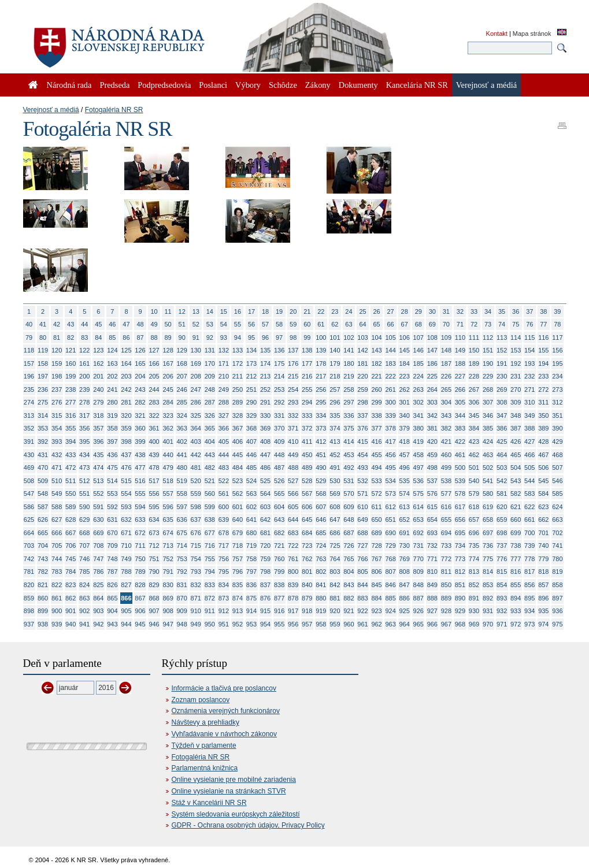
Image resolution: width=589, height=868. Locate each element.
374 (335, 428)
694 (446, 533)
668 (84, 533)
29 (418, 311)
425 (502, 442)
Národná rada (69, 85)
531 (349, 481)
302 (418, 402)
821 (43, 585)
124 (112, 350)
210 (224, 376)
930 (474, 611)
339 (390, 416)
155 (543, 350)
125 (126, 350)
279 (98, 402)
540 (474, 481)
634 (154, 520)
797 (251, 572)
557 (168, 494)
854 (502, 585)
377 (376, 428)
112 (488, 337)
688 (362, 533)
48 (140, 324)
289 (238, 402)
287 (210, 402)
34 (488, 311)
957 (307, 624)
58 (279, 324)
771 (432, 559)
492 (349, 468)
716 (210, 546)
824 (84, 585)
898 (29, 611)
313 (29, 416)
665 (43, 533)
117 (557, 337)
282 (140, 402)
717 (224, 546)
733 (446, 546)
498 (432, 468)
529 (321, 481)
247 (196, 390)
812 (460, 572)
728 (376, 546)
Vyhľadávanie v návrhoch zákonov (225, 734)
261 (390, 390)
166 (154, 363)
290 (251, 402)
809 (418, 572)
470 (43, 468)
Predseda (114, 85)
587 (43, 507)
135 (265, 350)
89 (168, 337)
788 (126, 572)
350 (543, 416)
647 (335, 520)
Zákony (318, 85)
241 (112, 390)
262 (405, 390)
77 (543, 324)
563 (251, 494)
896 (543, 598)
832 (196, 585)
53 (210, 324)
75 (516, 324)
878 (293, 598)
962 (376, 624)
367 (238, 428)
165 (140, 363)
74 (502, 324)
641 (251, 520)
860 (43, 598)
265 (446, 390)
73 (488, 324)
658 (488, 520)
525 (265, 481)
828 (140, 585)
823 (71, 585)
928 (446, 611)
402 (182, 442)
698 (502, 533)
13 (196, 311)
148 (446, 350)
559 (196, 494)
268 (488, 390)
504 (516, 468)
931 (488, 611)
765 (349, 559)
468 (557, 455)
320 (126, 416)
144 (390, 350)
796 (238, 572)
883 (362, 598)
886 (405, 598)
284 (168, 402)
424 (488, 442)
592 (112, 507)
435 (98, 455)
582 (516, 494)
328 (238, 416)
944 (126, 624)
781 (29, 572)
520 (196, 481)
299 (376, 402)
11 (168, 311)
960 (349, 624)
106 (405, 337)
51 (182, 324)
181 (362, 363)
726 (349, 546)
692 (418, 533)
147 (432, 350)
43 (71, 324)
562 (238, 494)
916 (279, 611)
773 (460, 559)
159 (57, 363)
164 (126, 363)
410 (293, 442)
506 (543, 468)
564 (265, 494)
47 (126, 324)
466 (529, 455)
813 (474, 572)
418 (405, 442)
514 (112, 481)
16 (238, 311)
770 (418, 559)
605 (293, 507)
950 (210, 624)
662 (543, 520)
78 (557, 324)
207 (182, 376)
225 (432, 376)
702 (557, 533)
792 (182, 572)
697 (488, 533)
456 (390, 455)
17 (251, 311)
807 (390, 572)
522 (224, 481)
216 (307, 376)
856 (529, 585)
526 (279, 481)
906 (140, 611)
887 (418, 598)
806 (376, 572)
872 (210, 598)
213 (265, 376)
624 (557, 507)
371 (293, 428)
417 (390, 442)
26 (376, 311)
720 (265, 546)
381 (432, 428)
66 (391, 324)
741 (557, 546)
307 (488, 402)
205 (154, 376)
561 (224, 494)
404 (210, 442)
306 (474, 402)
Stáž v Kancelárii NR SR (209, 803)
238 (71, 390)
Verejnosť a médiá (51, 110)
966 (432, 624)
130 (196, 350)
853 (488, 585)
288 (224, 402)
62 (335, 324)
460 (446, 455)
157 (29, 363)
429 (557, 442)
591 (98, 507)
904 (112, 611)
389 (543, 428)
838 (279, 585)
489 (307, 468)
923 (376, 611)
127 (154, 350)
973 (529, 624)
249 (224, 390)
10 (154, 311)
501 (474, 468)
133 (238, 350)
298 (362, 402)
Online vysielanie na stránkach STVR (229, 791)
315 (57, 416)
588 (57, 507)
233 (543, 376)
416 (376, 442)
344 (460, 416)
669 (98, 533)
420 (432, 442)
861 (57, 598)
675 (182, 533)
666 (57, 533)
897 (557, 598)
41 (43, 324)
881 (335, 598)
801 (307, 572)
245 (168, 390)
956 (293, 624)
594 (140, 507)
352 (29, 428)
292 (279, 402)
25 (362, 311)
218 (335, 376)
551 (84, 494)
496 (405, 468)
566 (293, 494)
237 (57, 390)
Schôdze (283, 85)
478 (154, 468)
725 (335, 546)
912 (224, 611)
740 (543, 546)
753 (182, 559)
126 (140, 350)
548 (43, 494)
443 (210, 455)
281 (126, 402)
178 (321, 363)
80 (43, 337)
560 (210, 494)
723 (307, 546)
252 (265, 390)
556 (154, 494)
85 (112, 337)
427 (529, 442)
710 (126, 546)
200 (84, 376)
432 (57, 455)
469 (29, 468)
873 (224, 598)
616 (446, 507)
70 (446, 324)
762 (307, 559)
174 (265, 363)
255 (307, 390)
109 (446, 337)
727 (362, 546)
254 (293, 390)
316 (71, 416)
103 (362, 337)
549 (57, 494)
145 (405, 350)
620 (502, 507)
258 (349, 390)
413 (335, 442)
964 (405, 624)
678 (224, 533)
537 (432, 481)
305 (460, 402)
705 (57, 546)
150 (474, 350)
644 (293, 520)
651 (390, 520)
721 (279, 546)
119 (43, 350)
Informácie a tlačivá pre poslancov (224, 688)
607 (321, 507)
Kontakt (497, 34)
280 (112, 402)
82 (71, 337)
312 (557, 402)
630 (98, 520)
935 (543, 611)
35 (502, 311)
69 (432, 324)
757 (238, 559)
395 (84, 442)
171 (224, 363)
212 (251, 376)
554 (126, 494)
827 (126, 585)
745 (71, 559)
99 (307, 337)
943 (112, 624)
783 (57, 572)
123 (98, 350)
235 (29, 390)
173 (251, 363)
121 (71, 350)
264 (432, 390)
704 (43, 546)
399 (140, 442)
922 (362, 611)
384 (474, 428)
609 (349, 507)
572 (376, 494)
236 (43, 390)
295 (321, 402)
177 (307, 363)
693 (432, 533)
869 (168, 598)
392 (43, 442)
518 (168, 481)
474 (98, 468)
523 (238, 481)
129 (182, 350)
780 (557, 559)
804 (349, 572)
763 (321, 559)
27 (391, 311)
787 (112, 572)
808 (405, 572)
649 (362, 520)
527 (293, 481)
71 (460, 324)
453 (349, 455)
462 (474, 455)
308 (502, 402)
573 (390, 494)
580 (488, 494)
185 (418, 363)
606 (307, 507)
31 (446, 311)
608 (335, 507)
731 (418, 546)
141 (349, 350)
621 (516, 507)
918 (307, 611)
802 (321, 572)
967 (446, 624)
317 (84, 416)
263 (418, 390)
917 (293, 611)
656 (460, 520)
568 (321, 494)
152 (502, 350)
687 (349, 533)
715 (196, 546)
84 (98, 337)
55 (238, 324)
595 (154, 507)
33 (474, 311)
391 (29, 442)
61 (321, 324)
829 (154, 585)
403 (196, 442)
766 (362, 559)
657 (474, 520)
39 (557, 311)
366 (224, 428)
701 (543, 533)
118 (29, 350)
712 (154, 546)
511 (71, 481)
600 (224, 507)
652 (405, 520)
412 (321, 442)
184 (405, 363)
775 (488, 559)
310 (529, 402)
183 (390, 363)
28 (405, 311)
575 (418, 494)
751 (154, 559)
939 (57, 624)
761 (293, 559)
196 (29, 376)
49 (154, 324)
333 (307, 416)
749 (126, 559)
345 (474, 416)
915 (265, 611)
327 (224, 416)
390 (557, 428)
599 (210, 507)
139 (321, 350)
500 (460, 468)
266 (460, 390)
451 (321, 455)
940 (71, 624)
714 (182, 546)
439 (154, 455)
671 (126, 533)
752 (168, 559)
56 (251, 324)
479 (168, 468)
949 (196, 624)
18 (265, 311)
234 (557, 376)
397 (112, 442)
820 (29, 585)
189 (474, 363)
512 (84, 481)
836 (251, 585)
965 (418, 624)
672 (140, 533)
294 (307, 402)
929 (460, 611)
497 (418, 468)
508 (29, 481)
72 (474, 324)
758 (251, 559)
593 (126, 507)
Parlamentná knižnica (205, 768)
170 (210, 363)
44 (84, 324)
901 (71, 611)
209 (210, 376)
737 (502, 546)
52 (196, 324)
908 (168, 611)
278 (84, 402)
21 (307, 311)
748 (112, 559)
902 (84, 611)
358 (112, 428)
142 (362, 350)
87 (140, 337)
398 (126, 442)
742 (29, 559)
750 (140, 559)
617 (460, 507)
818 (543, 572)
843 (349, 585)
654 (432, 520)
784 (71, 572)
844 (362, 585)
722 (293, 546)
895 (529, 598)
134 (251, 350)
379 (405, 428)
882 (349, 598)
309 (516, 402)
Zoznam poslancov (201, 700)
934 (529, 611)
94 (238, 337)
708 (98, 546)
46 (112, 324)
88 (154, 337)
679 (238, 533)
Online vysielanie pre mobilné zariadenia (234, 780)
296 (335, 402)
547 (29, 494)
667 (71, 533)
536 (418, 481)
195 (557, 363)
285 (182, 402)
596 (168, 507)
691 (405, 533)
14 (210, 311)
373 (321, 428)
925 (405, 611)
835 (238, 585)
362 (168, 428)
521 (210, 481)
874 (238, 598)
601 (238, 507)
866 (126, 598)
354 (57, 428)
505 (529, 468)
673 (154, 533)
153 (516, 350)
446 (251, 455)
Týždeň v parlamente (204, 745)
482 (210, 468)
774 (474, 559)
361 (154, 428)
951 (224, 624)
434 (84, 455)
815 (502, 572)
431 (43, 455)
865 (112, 598)
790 (154, 572)
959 (335, 624)
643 (279, 520)
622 (529, 507)
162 (98, 363)
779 (543, 559)
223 (405, 376)
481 (196, 468)
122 (84, 350)
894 (516, 598)
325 (196, 416)
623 (543, 507)
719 (251, 546)
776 (502, 559)
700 (529, 533)
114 (516, 337)
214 (279, 376)
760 (279, 559)
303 (432, 402)
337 (362, 416)
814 (488, 572)
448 (279, 455)
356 (84, 428)
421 (446, 442)
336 (349, 416)
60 (307, 324)
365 (210, 428)
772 (446, 559)
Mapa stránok (532, 34)
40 (29, 324)
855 (516, 585)
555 (140, 494)
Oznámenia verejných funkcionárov (226, 711)
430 (29, 455)
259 (362, 390)
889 (446, 598)
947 (168, 624)
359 (126, 428)
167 (168, 363)
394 (71, 442)
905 (126, 611)
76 (529, 324)
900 (57, 611)
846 (390, 585)
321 (140, 416)
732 (432, 546)
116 (543, 337)
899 (43, 611)
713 (168, 546)
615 (432, 507)
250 (238, 390)
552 (98, 494)
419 (418, 442)
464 (502, 455)
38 (543, 311)
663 (557, 520)
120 (57, 350)
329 (251, 416)
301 (405, 402)
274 (29, 402)
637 (196, 520)
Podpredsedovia (164, 85)
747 (98, 559)
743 (43, 559)
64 (362, 324)
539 (460, 481)
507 (557, 468)
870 (182, 598)
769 (405, 559)
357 (98, 428)
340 (405, 416)
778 (529, 559)
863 (84, 598)
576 (432, 494)
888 (432, 598)
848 (418, 585)
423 (474, 442)
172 (238, 363)
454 (362, 455)
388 (529, 428)
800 (293, 572)
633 (140, 520)
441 (182, 455)
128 (168, 350)
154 (529, 350)
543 (516, 481)
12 (182, 311)
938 (43, 624)
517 (154, 481)
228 (474, 376)
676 (196, 533)
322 (154, 416)
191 (502, 363)
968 (460, 624)
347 (502, 416)
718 (238, 546)
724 (321, 546)
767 (376, 559)
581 (502, 494)
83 (84, 337)
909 (182, 611)
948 (182, 624)
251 (251, 390)
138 (307, 350)
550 (71, 494)
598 (196, 507)
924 (390, 611)
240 (98, 390)
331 (279, 416)
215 (293, 376)
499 (446, 468)
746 (84, 559)
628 (71, 520)
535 (405, 481)
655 (446, 520)
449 (293, 455)
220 (362, 376)
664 (29, 533)
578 (460, 494)
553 (112, 494)
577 (446, 494)
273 (557, 390)
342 (432, 416)
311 (543, 402)
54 (224, 324)
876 (265, 598)
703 (29, 546)
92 (210, 337)
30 (432, 311)
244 (154, 390)
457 (405, 455)
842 (335, 585)
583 (529, 494)
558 (182, 494)
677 (210, 533)
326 (210, 416)
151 (488, 350)
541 (488, 481)
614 (418, 507)
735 (474, 546)
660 (516, 520)
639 (224, 520)
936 (557, 611)
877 (279, 598)
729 (390, 546)
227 (460, 376)
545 (543, 481)
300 (390, 402)
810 (432, 572)
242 (126, 390)
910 (196, 611)
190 (488, 363)
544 (529, 481)
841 (321, 585)
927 (432, 611)
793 (196, 572)
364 (196, 428)
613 (405, 507)
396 (98, 442)
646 (321, 520)
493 (362, 468)
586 (29, 507)
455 (376, 455)
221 (376, 376)
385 (488, 428)
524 (251, 481)
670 (112, 533)
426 (516, 442)
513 (98, 481)
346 (488, 416)
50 (168, 324)
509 (43, 481)
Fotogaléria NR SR (114, 110)
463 (488, 455)
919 (321, 611)
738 (516, 546)
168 (182, 363)
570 (349, 494)
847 (405, 585)
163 (112, 363)
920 (335, 611)
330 (265, 416)
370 (279, 428)
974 (543, 624)
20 (293, 311)
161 (84, 363)
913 (238, 611)
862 (71, 598)
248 (210, 390)
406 (238, 442)
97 (279, 337)
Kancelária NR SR (417, 85)
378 (390, 428)
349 (529, 416)
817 (529, 572)
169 (196, 363)
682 (279, 533)
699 (516, 533)
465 (516, 455)
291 (265, 402)
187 (446, 363)
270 (516, 390)
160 (71, 363)
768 (390, 559)
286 (196, 402)
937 (29, 624)
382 (446, 428)
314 (43, 416)
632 (126, 520)
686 (335, 533)
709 (112, 546)
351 (557, 416)
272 (543, 390)
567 (307, 494)
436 (112, 455)
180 (349, 363)
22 (321, 311)
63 (349, 324)
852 (474, 585)
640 (238, 520)
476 (126, 468)
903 (98, 611)
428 (543, 442)
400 (154, 442)
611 (376, 507)
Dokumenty (358, 85)
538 (446, 481)
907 (154, 611)
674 (168, 533)
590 (84, 507)
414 (349, 442)
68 (418, 324)
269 (502, 390)
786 (98, 572)
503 (502, 468)
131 (210, 350)
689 (376, 533)
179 (335, 363)
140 (335, 350)
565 (279, 494)
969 (474, 624)
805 (362, 572)
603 (265, 507)
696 (474, 533)
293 (293, 402)
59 (293, 324)
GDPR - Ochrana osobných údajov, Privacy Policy (248, 825)
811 (446, 572)
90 (182, 337)
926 (418, 611)
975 (557, 624)
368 (251, 428)
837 (265, 585)
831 (182, 585)
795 (224, 572)
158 (43, 363)
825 (98, 585)
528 (307, 481)
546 (557, 481)
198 (57, 376)
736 (488, 546)
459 (432, 455)
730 (405, 546)
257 (335, 390)
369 (265, 428)
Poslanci (213, 85)
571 (362, 494)
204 (140, 376)
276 (57, 402)
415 (362, 442)
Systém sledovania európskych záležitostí (236, 814)
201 (98, 376)
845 (376, 585)
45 (98, 324)
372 (307, 428)
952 (238, 624)
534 (390, 481)
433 (71, 455)
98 (293, 337)
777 (516, 559)
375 (349, 428)
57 (265, 324)
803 (335, 572)
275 (43, 402)
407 (251, 442)
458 (418, 455)
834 (224, 585)
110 (460, 337)
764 (335, 559)
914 (251, 611)
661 (529, 520)
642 (265, 520)
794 (210, 572)
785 (84, 572)
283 (154, 402)
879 (307, 598)
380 (418, 428)
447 (265, 455)
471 (57, 468)
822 (57, 585)
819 (557, 572)
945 (140, 624)
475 (112, 468)
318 (98, 416)
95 (251, 337)
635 (168, 520)
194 (543, 363)
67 (405, 324)
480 (182, 468)
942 (98, 624)
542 (502, 481)
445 (238, 455)
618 (474, 507)
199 (71, 376)
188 (460, 363)
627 (57, 520)
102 (349, 337)
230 (502, 376)
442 (196, 455)
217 (321, 376)
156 (557, 350)
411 (307, 442)
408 (265, 442)
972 (516, 624)
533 (376, 481)
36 (516, 311)
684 (307, 533)
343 (446, 416)
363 (182, 428)
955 (279, 624)
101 (335, 337)
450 (307, 455)
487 (279, 468)
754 (196, 559)
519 (182, 481)
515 (126, 481)
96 (265, 337)
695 (460, 533)
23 (335, 311)
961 (362, 624)
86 (126, 337)
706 (71, 546)
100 (321, 337)
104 (376, 337)
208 (196, 376)
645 (307, 520)
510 (57, 481)
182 (376, 363)
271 (529, 390)
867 (140, 598)
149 (460, 350)
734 (460, 546)
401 (168, 442)
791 (168, 572)
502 (488, 468)
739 (529, 546)
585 (557, 494)
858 (557, 585)
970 (488, 624)
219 (349, 376)
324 (182, 416)
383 (460, 428)
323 (168, 416)
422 (460, 442)
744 (57, 559)
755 (210, 559)
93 (224, 337)
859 (29, 598)
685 (321, 533)
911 (210, 611)
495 (390, 468)
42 (57, 324)
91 (196, 337)
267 (474, 390)
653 (418, 520)
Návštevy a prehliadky (205, 722)
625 (29, 520)
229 (488, 376)
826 (112, 585)
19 (279, 311)
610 (362, 507)
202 (112, 376)
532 (362, 481)
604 (279, 507)
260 (376, 390)
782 (43, 572)
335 (335, 416)
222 (390, 376)
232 (529, 376)
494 (376, 468)
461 (460, 455)
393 (57, 442)
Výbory (248, 85)
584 (543, 494)
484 (238, 468)
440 (168, 455)
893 (502, 598)
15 (224, 311)
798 (265, 572)
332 (293, 416)
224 (418, 376)
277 (71, 402)
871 (196, 598)
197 (43, 376)
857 (543, 585)
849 (432, 585)
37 (529, 311)
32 (460, 311)
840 (307, 585)
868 (154, 598)
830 (168, 585)
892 (488, 598)
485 (251, 468)
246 (182, 390)
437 (126, 455)
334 (321, 416)
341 (418, 416)
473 (84, 468)
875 (251, 598)
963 (390, 624)
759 (265, 559)
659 (502, 520)
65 (376, 324)
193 (529, 363)
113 (502, 337)
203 (126, 376)
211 (238, 376)
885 (390, 598)
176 (293, 363)
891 (474, 598)
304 (446, 402)
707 (84, 546)
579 (474, 494)
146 (418, 350)
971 (502, 624)
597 (182, 507)
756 (224, 559)
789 (140, 572)
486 (265, 468)
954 (265, 624)
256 (321, 390)
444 (224, 455)
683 (293, 533)
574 (405, 494)
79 (29, 337)
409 (279, 442)
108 (432, 337)
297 (349, 402)
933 (516, 611)
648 (349, 520)
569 (335, 494)
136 (279, 350)
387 (516, 428)
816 (516, 572)
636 (182, 520)
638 (210, 520)
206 (168, 376)
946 (154, 624)
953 (251, 624)
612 (390, 507)
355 (71, 428)
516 (140, 481)
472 (71, 468)
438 (140, 455)
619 (488, 507)
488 (293, 468)
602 (251, 507)
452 (335, 455)
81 (57, 337)
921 (349, 611)
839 (293, 585)
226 (446, 376)
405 (224, 442)
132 (224, 350)
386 (502, 428)
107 (418, 337)
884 (376, 598)
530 (335, 481)
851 (460, 585)
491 (335, 468)
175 (279, 363)
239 (84, 390)
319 (112, 416)
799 (279, 572)
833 (210, 585)
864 (98, 598)
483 (224, 468)
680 (251, 533)
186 (432, 363)
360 (140, 428)
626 (43, 520)
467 (543, 455)
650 (376, 520)
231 (516, 376)
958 (321, 624)
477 (140, 468)
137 (293, 350)
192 (516, 363)
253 (279, 390)
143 (376, 350)
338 (376, 416)
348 (516, 416)
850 (446, 585)
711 (140, 546)
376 (362, 428)
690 (390, 533)
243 (140, 390)
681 (265, 533)
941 (84, 624)
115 (529, 337)
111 (474, 337)
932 (502, 611)
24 (349, 311)
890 (460, 598)
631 (112, 520)
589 (71, 507)
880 (321, 598)
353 (43, 428)
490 (321, 468)
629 (84, 520)
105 (390, 337)
